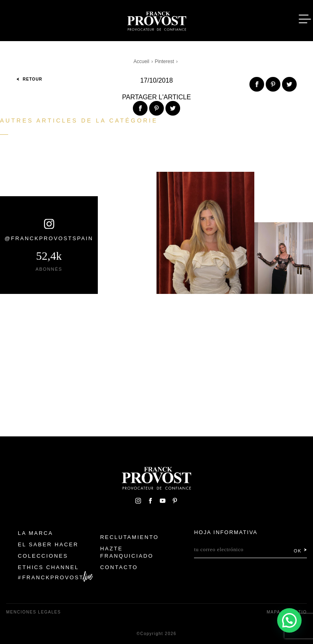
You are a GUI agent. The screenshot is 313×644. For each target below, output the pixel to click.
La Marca (36, 533)
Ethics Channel (48, 567)
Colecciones (43, 556)
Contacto (119, 567)
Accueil (142, 61)
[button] (289, 620)
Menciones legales (33, 612)
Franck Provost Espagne (156, 20)
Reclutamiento (130, 537)
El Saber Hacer (48, 544)
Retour (29, 79)
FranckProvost (53, 577)
